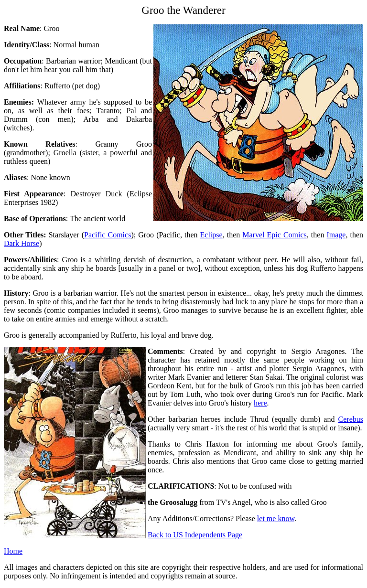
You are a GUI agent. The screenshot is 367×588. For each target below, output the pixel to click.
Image (336, 235)
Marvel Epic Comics (275, 235)
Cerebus (351, 419)
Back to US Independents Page (195, 535)
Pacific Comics (108, 235)
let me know (276, 519)
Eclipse (211, 235)
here (260, 403)
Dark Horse (22, 243)
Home (13, 551)
